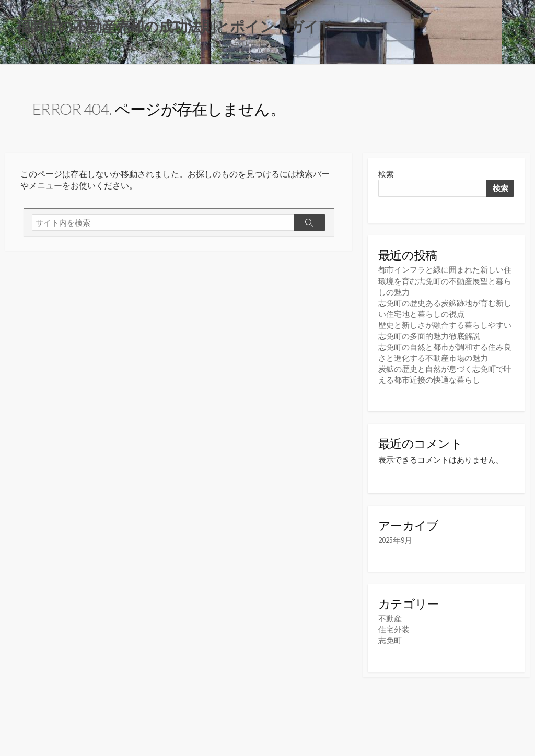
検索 (386, 174)
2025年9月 (395, 540)
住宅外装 (394, 629)
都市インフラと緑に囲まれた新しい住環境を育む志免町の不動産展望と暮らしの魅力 (445, 281)
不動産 (390, 618)
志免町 (390, 640)
